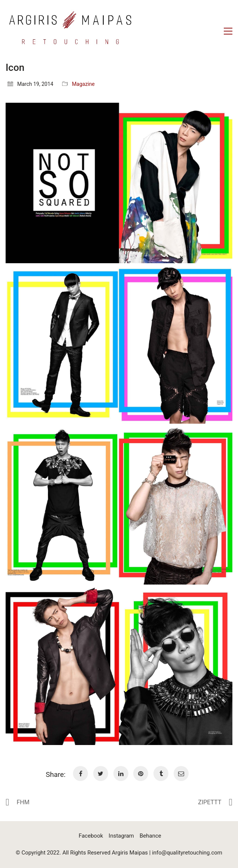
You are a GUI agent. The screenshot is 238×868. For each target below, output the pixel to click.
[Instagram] (121, 836)
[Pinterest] (141, 774)
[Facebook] (80, 774)
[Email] (181, 774)
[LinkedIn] (121, 774)
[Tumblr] (161, 774)
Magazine (83, 84)
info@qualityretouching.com (187, 853)
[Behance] (150, 836)
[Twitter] (101, 774)
